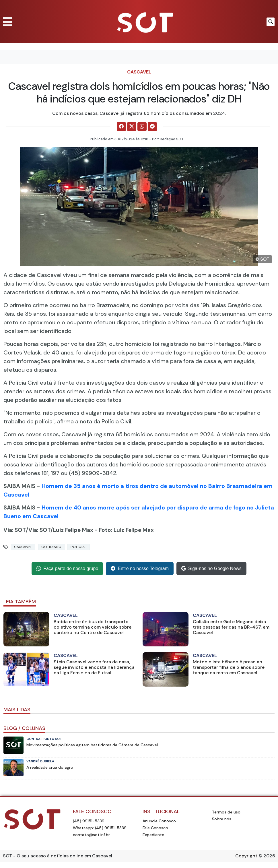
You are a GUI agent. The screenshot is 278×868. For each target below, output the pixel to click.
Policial (78, 547)
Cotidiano (51, 547)
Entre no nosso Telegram (140, 569)
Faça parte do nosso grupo (67, 569)
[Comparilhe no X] (132, 127)
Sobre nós (222, 819)
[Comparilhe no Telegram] (152, 127)
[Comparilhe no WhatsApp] (142, 127)
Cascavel (139, 72)
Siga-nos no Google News (211, 569)
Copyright (246, 856)
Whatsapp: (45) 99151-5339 (100, 828)
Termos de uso (226, 812)
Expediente (153, 835)
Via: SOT (15, 530)
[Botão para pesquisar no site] (271, 22)
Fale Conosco (155, 828)
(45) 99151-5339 (89, 821)
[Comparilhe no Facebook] (121, 127)
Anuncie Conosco (159, 821)
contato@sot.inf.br (91, 835)
